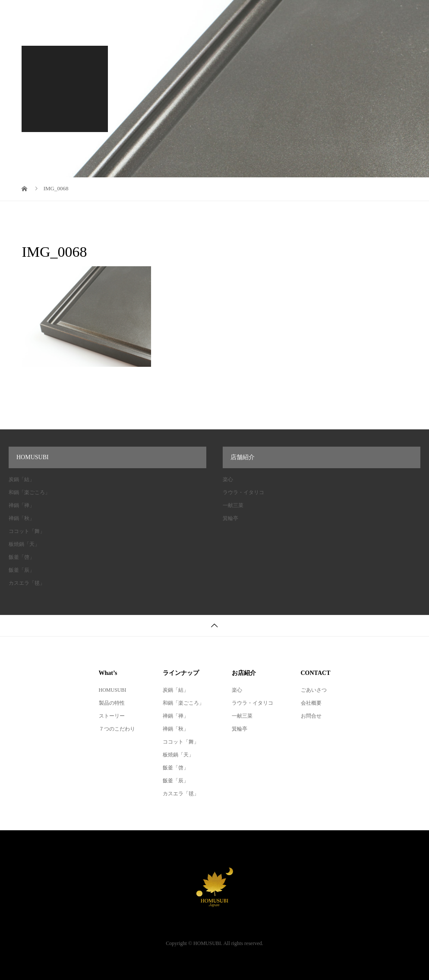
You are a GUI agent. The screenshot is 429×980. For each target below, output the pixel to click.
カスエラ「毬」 (27, 583)
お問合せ (311, 716)
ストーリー (112, 716)
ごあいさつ (314, 690)
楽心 (228, 479)
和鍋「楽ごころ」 (29, 492)
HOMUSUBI (113, 690)
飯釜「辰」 (22, 570)
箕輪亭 (230, 518)
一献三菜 (233, 505)
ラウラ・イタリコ (243, 492)
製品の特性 (112, 703)
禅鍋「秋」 (22, 518)
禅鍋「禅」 (22, 505)
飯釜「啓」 (22, 557)
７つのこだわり (117, 729)
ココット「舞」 (27, 531)
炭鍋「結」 (22, 479)
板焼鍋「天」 (24, 544)
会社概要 (311, 703)
